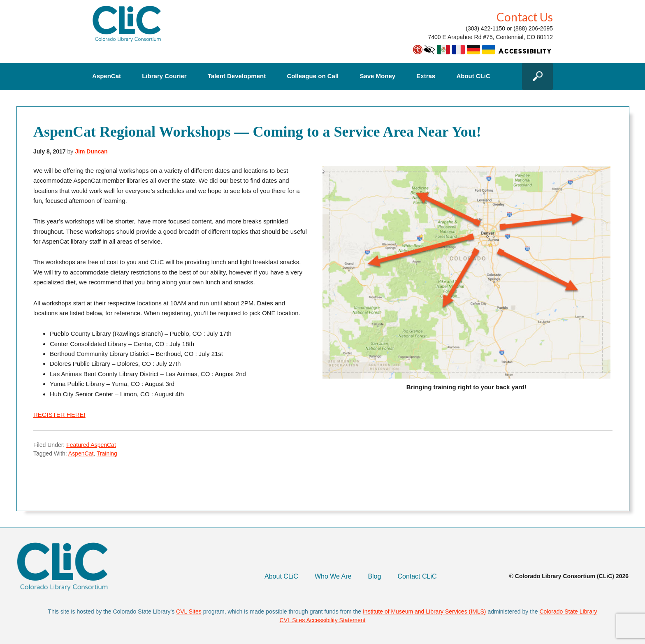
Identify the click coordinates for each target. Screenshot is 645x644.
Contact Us (525, 17)
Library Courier (164, 76)
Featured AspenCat (91, 445)
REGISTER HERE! (59, 415)
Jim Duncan (91, 151)
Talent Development (237, 76)
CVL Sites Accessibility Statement (323, 620)
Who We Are (333, 576)
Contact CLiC (417, 576)
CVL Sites (189, 611)
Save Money (377, 76)
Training (107, 453)
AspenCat (107, 76)
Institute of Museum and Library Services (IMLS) (425, 611)
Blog (374, 576)
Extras (426, 76)
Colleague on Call (313, 76)
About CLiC (473, 76)
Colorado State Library (568, 611)
